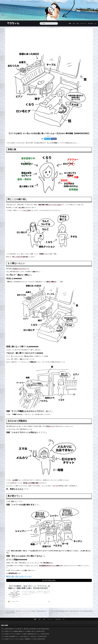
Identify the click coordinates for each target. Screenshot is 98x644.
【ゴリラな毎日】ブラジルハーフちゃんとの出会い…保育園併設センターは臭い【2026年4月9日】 (23, 639)
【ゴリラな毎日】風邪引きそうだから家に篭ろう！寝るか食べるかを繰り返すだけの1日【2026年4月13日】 (25, 629)
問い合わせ (91, 23)
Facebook (54, 139)
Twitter (47, 139)
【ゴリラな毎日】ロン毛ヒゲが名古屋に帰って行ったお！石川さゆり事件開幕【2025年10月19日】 (49, 133)
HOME (70, 23)
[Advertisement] (49, 40)
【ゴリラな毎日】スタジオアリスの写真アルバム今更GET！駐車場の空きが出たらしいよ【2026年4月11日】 (25, 634)
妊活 (78, 23)
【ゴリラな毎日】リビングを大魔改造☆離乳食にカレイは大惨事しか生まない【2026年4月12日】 (23, 631)
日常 (74, 23)
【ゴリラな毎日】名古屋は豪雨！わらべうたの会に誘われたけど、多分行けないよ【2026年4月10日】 (24, 636)
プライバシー (83, 23)
